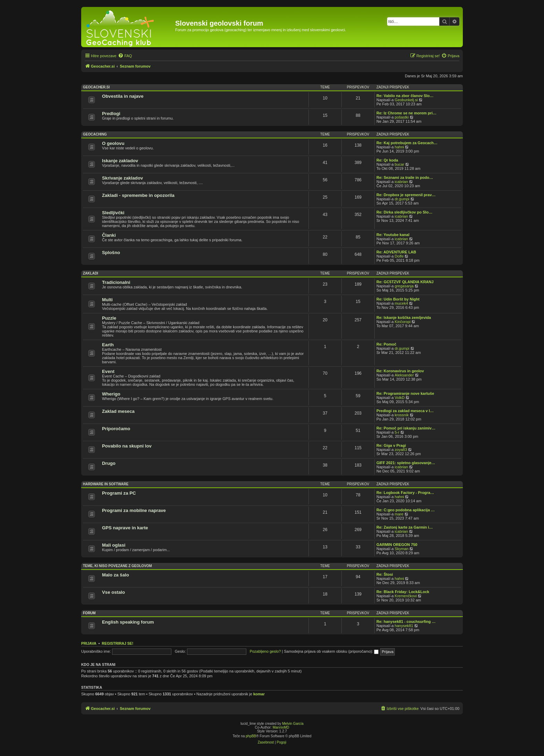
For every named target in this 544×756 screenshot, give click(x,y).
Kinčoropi (403, 322)
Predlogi (111, 114)
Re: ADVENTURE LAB (396, 252)
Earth (108, 345)
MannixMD (281, 727)
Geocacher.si (96, 87)
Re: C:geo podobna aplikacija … (406, 510)
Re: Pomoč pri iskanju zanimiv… (406, 428)
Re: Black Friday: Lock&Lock (403, 592)
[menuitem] (125, 56)
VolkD (400, 398)
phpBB (251, 736)
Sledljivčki (113, 213)
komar (259, 694)
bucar (400, 164)
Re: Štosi (385, 574)
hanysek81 (404, 626)
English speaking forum (128, 622)
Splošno (111, 253)
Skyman (402, 549)
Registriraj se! (117, 643)
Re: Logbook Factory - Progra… (405, 493)
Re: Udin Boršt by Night (398, 299)
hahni (399, 147)
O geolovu (113, 143)
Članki (109, 235)
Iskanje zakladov (120, 161)
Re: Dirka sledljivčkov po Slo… (404, 212)
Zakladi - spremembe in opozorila (138, 195)
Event (108, 371)
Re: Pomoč (386, 344)
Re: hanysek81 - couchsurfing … (406, 622)
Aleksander (404, 375)
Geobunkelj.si (406, 100)
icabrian (402, 182)
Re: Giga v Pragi (391, 445)
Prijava (89, 643)
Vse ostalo (113, 592)
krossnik (402, 415)
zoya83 (401, 450)
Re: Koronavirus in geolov (400, 371)
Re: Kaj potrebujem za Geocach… (407, 143)
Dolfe (399, 256)
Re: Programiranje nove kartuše (405, 393)
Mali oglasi (114, 545)
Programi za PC (119, 493)
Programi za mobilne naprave (134, 510)
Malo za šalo (116, 575)
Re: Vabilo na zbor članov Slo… (405, 96)
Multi (107, 300)
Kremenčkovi (406, 596)
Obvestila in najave (123, 96)
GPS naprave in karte (125, 528)
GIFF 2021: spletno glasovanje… (406, 463)
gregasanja (404, 286)
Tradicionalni (116, 282)
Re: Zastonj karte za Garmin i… (405, 527)
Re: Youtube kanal (393, 235)
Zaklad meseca (118, 411)
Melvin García (293, 724)
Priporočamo (116, 429)
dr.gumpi (402, 199)
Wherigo (111, 394)
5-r (397, 432)
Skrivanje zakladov (122, 178)
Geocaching (95, 134)
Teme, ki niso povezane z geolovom (117, 566)
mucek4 (402, 303)
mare (399, 514)
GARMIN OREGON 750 (397, 545)
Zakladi (91, 273)
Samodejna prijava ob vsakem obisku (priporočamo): (331, 651)
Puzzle (109, 318)
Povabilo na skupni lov (127, 446)
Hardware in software (106, 484)
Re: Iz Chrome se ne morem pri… (406, 113)
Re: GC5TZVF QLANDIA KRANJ (405, 282)
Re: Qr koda (387, 160)
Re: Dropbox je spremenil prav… (406, 195)
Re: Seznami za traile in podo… (405, 177)
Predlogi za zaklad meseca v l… (405, 411)
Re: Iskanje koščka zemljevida (404, 318)
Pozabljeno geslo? (265, 651)
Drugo (109, 463)
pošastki (402, 117)
